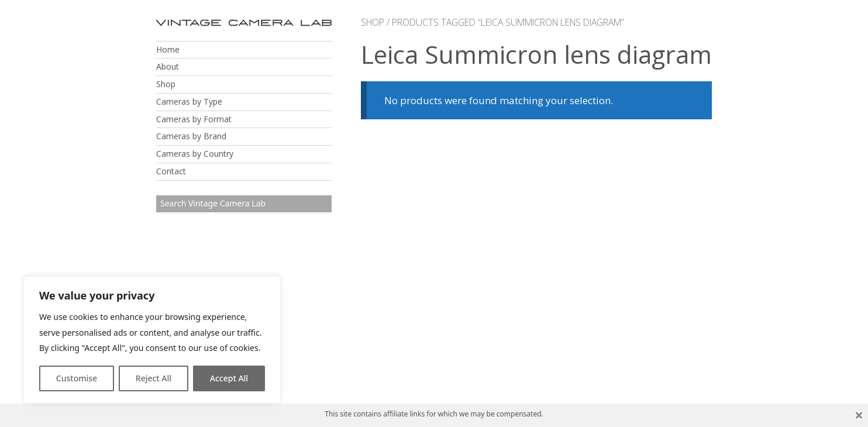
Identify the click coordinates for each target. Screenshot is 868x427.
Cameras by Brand (191, 136)
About (168, 66)
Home (168, 49)
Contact (171, 171)
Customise (77, 378)
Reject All (154, 378)
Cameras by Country (195, 154)
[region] (152, 340)
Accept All (229, 378)
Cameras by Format (194, 119)
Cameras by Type (189, 101)
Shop (166, 84)
